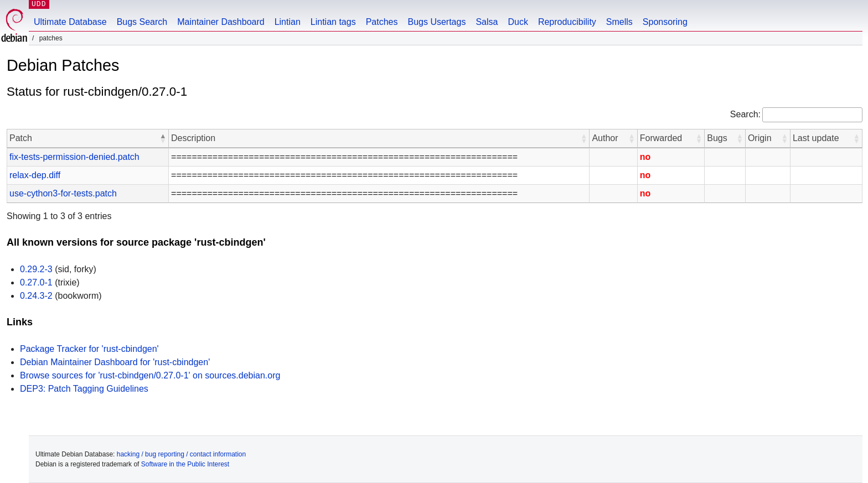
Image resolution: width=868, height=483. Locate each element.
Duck (518, 22)
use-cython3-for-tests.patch (63, 193)
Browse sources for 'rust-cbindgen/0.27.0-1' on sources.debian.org (150, 375)
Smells (619, 22)
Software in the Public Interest (185, 464)
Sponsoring (665, 22)
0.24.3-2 (36, 296)
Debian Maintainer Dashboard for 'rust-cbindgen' (115, 362)
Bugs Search (142, 22)
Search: (745, 114)
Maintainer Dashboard (221, 22)
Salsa (487, 22)
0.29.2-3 (36, 269)
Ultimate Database (70, 22)
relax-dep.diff (35, 175)
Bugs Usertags (436, 22)
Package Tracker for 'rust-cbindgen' (89, 349)
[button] (163, 138)
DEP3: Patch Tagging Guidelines (84, 389)
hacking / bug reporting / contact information (181, 454)
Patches (382, 22)
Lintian (288, 22)
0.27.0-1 (36, 282)
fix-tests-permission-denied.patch (74, 157)
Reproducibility (567, 22)
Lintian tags (333, 22)
